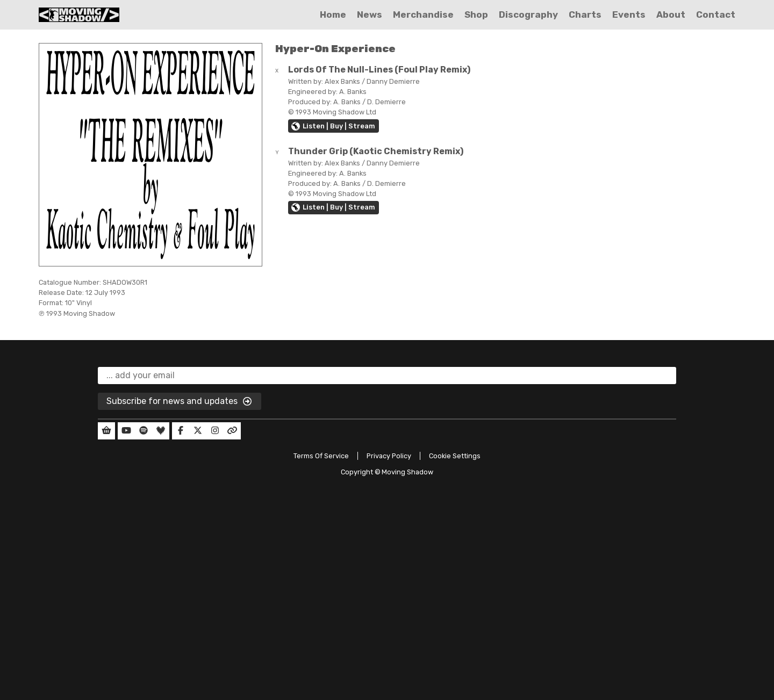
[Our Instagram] (215, 431)
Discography (528, 15)
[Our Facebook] (181, 431)
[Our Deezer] (161, 431)
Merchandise (423, 15)
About (671, 15)
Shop (476, 15)
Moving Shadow (407, 472)
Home (333, 15)
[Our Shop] (106, 431)
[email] (387, 376)
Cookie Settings (455, 456)
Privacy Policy (389, 456)
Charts (585, 15)
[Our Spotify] (144, 431)
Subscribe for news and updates (180, 401)
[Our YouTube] (126, 431)
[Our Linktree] (232, 431)
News (370, 15)
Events (629, 15)
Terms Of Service (321, 456)
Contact (716, 15)
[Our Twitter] (198, 431)
